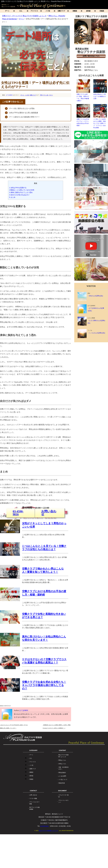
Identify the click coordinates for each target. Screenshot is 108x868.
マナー (51, 95)
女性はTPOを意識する (18, 188)
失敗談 (31, 813)
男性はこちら (62, 794)
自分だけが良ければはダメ (19, 195)
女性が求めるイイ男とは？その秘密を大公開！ (100, 89)
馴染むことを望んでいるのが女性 (22, 190)
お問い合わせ (49, 534)
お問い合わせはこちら (91, 56)
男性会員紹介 (62, 806)
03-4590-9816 (18, 534)
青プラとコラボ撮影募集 (34, 842)
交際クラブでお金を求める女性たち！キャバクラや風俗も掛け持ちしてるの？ (44, 719)
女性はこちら (62, 797)
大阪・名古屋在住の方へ (63, 802)
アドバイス (34, 11)
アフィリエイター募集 (34, 837)
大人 (21, 11)
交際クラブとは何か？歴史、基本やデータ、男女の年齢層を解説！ (83, 90)
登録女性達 (62, 817)
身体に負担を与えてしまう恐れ (21, 192)
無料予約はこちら (91, 70)
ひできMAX (9, 95)
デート (7, 11)
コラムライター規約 (63, 830)
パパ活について (63, 813)
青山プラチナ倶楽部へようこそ (63, 789)
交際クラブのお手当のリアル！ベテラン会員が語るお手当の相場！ (83, 115)
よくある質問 (62, 810)
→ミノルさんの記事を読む (97, 333)
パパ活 (48, 11)
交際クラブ (61, 11)
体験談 (75, 11)
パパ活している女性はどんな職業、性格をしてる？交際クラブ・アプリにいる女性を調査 (100, 116)
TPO (41, 95)
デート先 (46, 95)
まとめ (12, 197)
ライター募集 (33, 832)
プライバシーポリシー (63, 835)
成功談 (88, 11)
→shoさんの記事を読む (96, 296)
